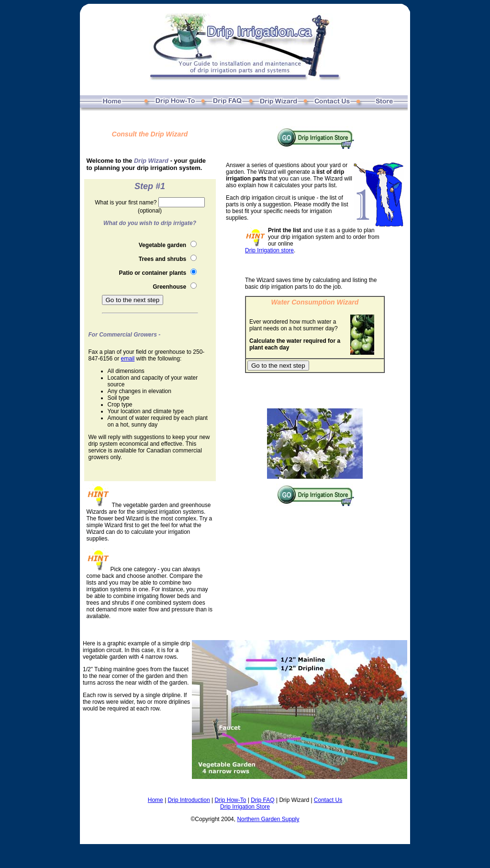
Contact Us (328, 800)
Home (156, 800)
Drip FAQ (262, 800)
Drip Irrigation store (269, 250)
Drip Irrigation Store (245, 807)
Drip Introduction (189, 800)
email (128, 359)
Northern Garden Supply (268, 819)
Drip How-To (230, 800)
